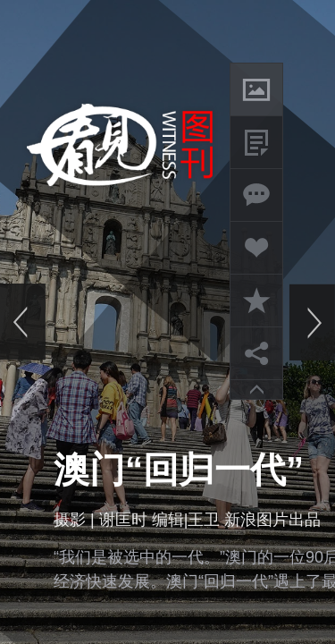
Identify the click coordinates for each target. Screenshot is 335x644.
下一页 (312, 322)
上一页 (23, 322)
